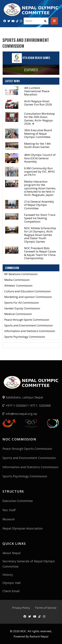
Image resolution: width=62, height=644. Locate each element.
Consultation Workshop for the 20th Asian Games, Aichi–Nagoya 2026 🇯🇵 (40, 119)
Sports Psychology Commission (25, 337)
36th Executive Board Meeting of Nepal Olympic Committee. (38, 134)
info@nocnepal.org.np (20, 414)
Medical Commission (18, 314)
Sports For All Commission (21, 303)
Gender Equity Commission (22, 308)
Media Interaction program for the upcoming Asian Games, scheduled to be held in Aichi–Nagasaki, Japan (40, 188)
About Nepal (11, 553)
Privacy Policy (21, 608)
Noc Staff (9, 510)
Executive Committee (18, 501)
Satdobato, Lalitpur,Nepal (23, 397)
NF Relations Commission (21, 274)
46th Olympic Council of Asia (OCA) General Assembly (40, 158)
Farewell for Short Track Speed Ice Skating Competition (40, 218)
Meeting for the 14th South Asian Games (37, 145)
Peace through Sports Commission (27, 320)
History (8, 575)
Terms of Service (46, 608)
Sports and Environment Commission (29, 326)
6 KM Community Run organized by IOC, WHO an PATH (40, 172)
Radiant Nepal (39, 636)
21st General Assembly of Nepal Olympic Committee (39, 205)
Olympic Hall (11, 583)
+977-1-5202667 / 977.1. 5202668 (27, 405)
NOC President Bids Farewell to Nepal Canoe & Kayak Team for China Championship (40, 253)
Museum (9, 519)
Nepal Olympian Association (23, 528)
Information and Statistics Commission (30, 331)
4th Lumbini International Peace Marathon (37, 91)
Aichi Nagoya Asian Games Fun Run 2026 (38, 103)
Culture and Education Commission (28, 291)
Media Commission (17, 280)
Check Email (11, 591)
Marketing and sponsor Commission (28, 297)
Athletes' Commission (18, 286)
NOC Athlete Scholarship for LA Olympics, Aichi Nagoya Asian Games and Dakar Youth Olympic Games (40, 235)
